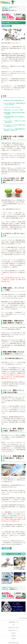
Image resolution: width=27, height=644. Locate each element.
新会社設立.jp (5, 7)
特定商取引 (13, 636)
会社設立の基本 (5, 589)
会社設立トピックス (13, 7)
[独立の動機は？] (7, 561)
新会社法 (14, 633)
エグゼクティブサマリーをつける (12, 107)
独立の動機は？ (5, 567)
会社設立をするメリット (13, 630)
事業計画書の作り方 (6, 9)
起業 (6, 271)
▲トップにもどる (23, 618)
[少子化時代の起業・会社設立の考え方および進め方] (7, 577)
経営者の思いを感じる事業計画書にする (14, 100)
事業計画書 (13, 516)
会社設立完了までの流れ (13, 628)
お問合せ (21, 2)
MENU (25, 2)
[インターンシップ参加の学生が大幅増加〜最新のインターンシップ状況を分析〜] (20, 561)
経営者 (13, 371)
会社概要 (14, 639)
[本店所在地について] (20, 577)
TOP (13, 625)
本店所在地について (18, 582)
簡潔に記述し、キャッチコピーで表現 (13, 110)
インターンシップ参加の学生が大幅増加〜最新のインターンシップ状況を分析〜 (19, 568)
